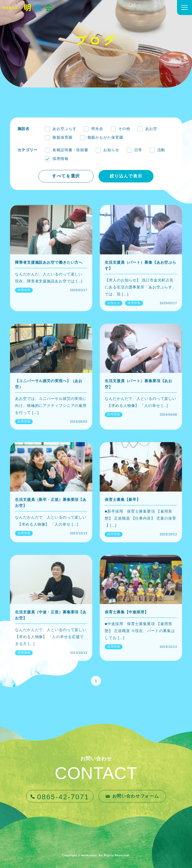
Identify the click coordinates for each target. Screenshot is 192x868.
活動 (161, 150)
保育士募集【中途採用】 (127, 612)
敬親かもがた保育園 (105, 137)
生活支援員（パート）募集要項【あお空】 (138, 384)
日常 (138, 150)
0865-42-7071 (63, 797)
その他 (124, 129)
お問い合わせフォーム (136, 796)
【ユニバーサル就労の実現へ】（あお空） (49, 384)
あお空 (151, 129)
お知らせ (111, 150)
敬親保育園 (62, 137)
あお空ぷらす (64, 129)
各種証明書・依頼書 (70, 150)
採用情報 (60, 159)
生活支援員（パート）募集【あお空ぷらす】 (140, 265)
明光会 (97, 129)
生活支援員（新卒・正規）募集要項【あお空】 (51, 502)
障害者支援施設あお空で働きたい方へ (49, 262)
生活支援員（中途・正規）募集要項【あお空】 (51, 615)
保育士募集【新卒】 (123, 499)
